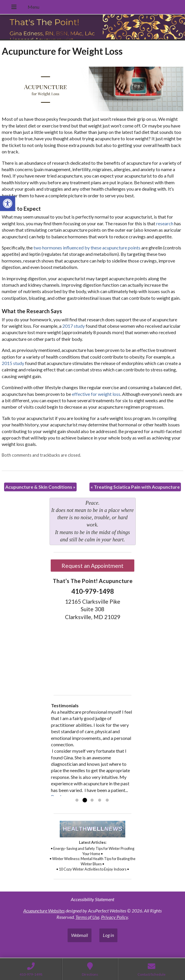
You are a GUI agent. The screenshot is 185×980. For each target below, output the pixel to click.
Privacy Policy (114, 917)
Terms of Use (87, 917)
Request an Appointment (92, 566)
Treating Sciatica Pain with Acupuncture (135, 487)
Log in (108, 935)
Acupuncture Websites (44, 911)
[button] (8, 203)
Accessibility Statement (92, 899)
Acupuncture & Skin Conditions (40, 487)
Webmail (80, 935)
